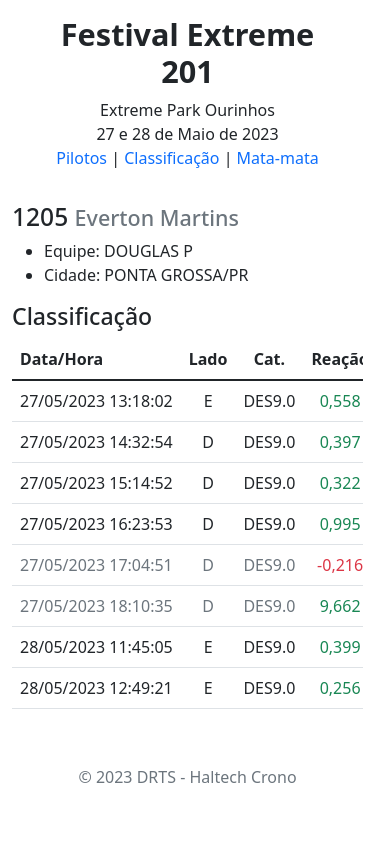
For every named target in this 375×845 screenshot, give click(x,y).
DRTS (156, 777)
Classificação (171, 158)
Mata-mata (278, 158)
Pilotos (81, 158)
